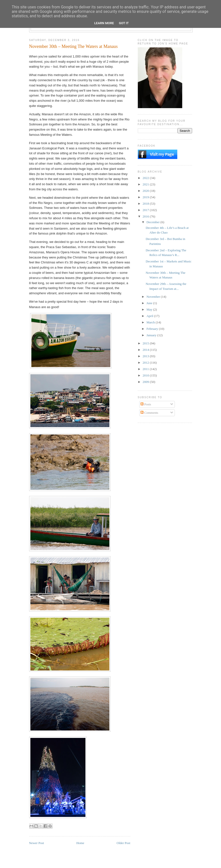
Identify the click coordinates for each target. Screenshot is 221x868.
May (150, 309)
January (152, 335)
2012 (146, 363)
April (150, 316)
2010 (146, 375)
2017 (146, 210)
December (153, 222)
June (150, 303)
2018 (146, 204)
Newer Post (37, 843)
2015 (146, 343)
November (154, 297)
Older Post (123, 843)
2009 (146, 382)
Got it (124, 23)
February (153, 329)
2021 (146, 184)
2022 (146, 178)
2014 (146, 350)
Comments (149, 413)
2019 (146, 197)
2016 (146, 216)
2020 (146, 191)
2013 (146, 356)
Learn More (104, 23)
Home (80, 843)
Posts (146, 404)
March (151, 322)
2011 (146, 369)
